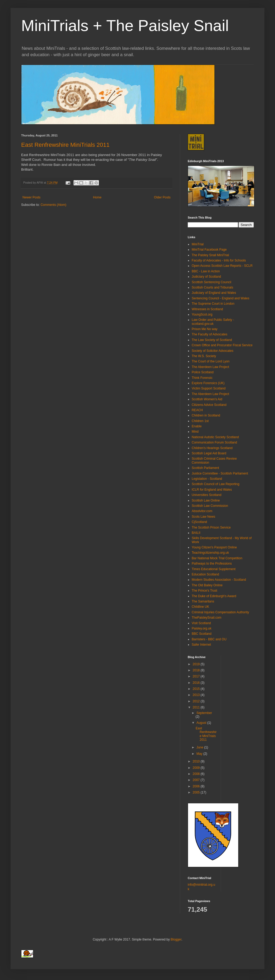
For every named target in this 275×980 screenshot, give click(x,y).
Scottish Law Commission (210, 506)
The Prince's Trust (204, 591)
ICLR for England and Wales (212, 490)
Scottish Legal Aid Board (209, 453)
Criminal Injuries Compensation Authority (220, 612)
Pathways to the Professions (212, 564)
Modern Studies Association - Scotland (219, 580)
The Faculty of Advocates (210, 334)
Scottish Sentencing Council (211, 282)
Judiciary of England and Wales (214, 293)
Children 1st (200, 421)
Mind (195, 432)
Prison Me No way (205, 329)
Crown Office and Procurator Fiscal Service (222, 345)
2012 (197, 701)
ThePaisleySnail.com (207, 618)
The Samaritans (203, 601)
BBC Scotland (202, 634)
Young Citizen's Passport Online (214, 547)
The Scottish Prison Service (211, 527)
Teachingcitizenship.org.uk (210, 553)
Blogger (176, 939)
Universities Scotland (207, 495)
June (200, 747)
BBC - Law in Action (206, 271)
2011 (197, 707)
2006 (197, 786)
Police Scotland (203, 372)
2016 (197, 683)
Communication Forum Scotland (214, 442)
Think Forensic (202, 378)
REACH (197, 410)
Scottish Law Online (206, 500)
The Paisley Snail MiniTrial (210, 255)
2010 (197, 761)
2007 (197, 780)
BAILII (196, 533)
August (202, 723)
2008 (197, 774)
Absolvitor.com (202, 511)
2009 (197, 768)
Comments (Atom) (53, 205)
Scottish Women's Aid (207, 399)
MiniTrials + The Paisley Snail (125, 26)
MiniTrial (198, 244)
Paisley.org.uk (201, 628)
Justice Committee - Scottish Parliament (220, 473)
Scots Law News (203, 517)
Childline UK (200, 607)
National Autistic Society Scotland (215, 437)
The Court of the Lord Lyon (211, 361)
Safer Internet (201, 645)
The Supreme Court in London (213, 304)
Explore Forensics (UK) (208, 383)
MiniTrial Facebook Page (209, 250)
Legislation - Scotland (207, 479)
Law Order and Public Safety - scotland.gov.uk (213, 322)
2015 (197, 689)
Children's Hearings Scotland (212, 448)
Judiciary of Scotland (206, 277)
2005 (197, 792)
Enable (197, 426)
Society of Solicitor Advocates (212, 351)
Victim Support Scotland (209, 388)
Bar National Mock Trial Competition (217, 558)
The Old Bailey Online (207, 585)
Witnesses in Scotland (207, 309)
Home (97, 197)
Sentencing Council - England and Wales (221, 298)
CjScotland (199, 522)
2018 (197, 670)
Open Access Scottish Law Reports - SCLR (222, 266)
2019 (197, 664)
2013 (197, 695)
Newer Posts (31, 197)
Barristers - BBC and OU (209, 639)
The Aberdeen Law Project (210, 367)
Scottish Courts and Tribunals (212, 287)
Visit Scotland (201, 623)
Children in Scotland (206, 415)
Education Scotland (205, 574)
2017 (197, 676)
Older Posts (162, 197)
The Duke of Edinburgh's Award (214, 596)
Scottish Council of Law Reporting (216, 484)
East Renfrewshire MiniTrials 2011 (65, 145)
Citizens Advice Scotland (209, 405)
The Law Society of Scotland (212, 340)
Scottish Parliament (205, 468)
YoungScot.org (202, 314)
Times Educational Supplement (214, 569)
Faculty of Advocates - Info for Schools (219, 260)
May (200, 754)
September (204, 713)
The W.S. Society (204, 356)
